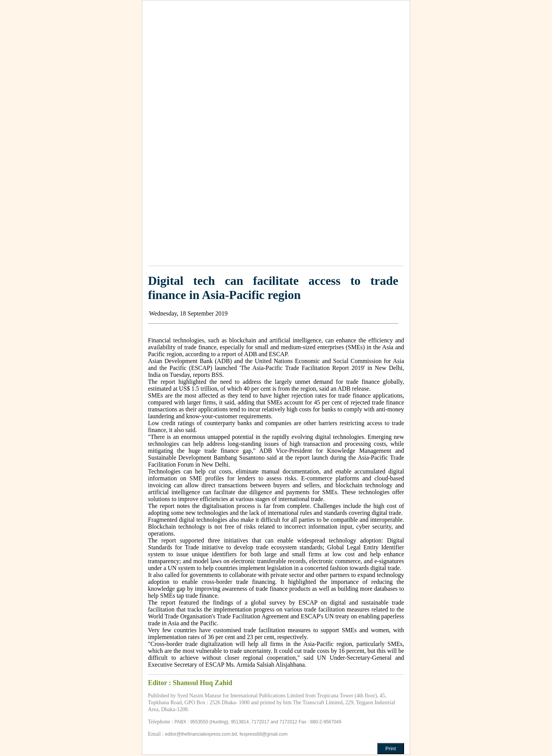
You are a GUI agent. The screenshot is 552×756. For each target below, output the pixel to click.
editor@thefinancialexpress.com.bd (201, 734)
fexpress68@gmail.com (264, 734)
